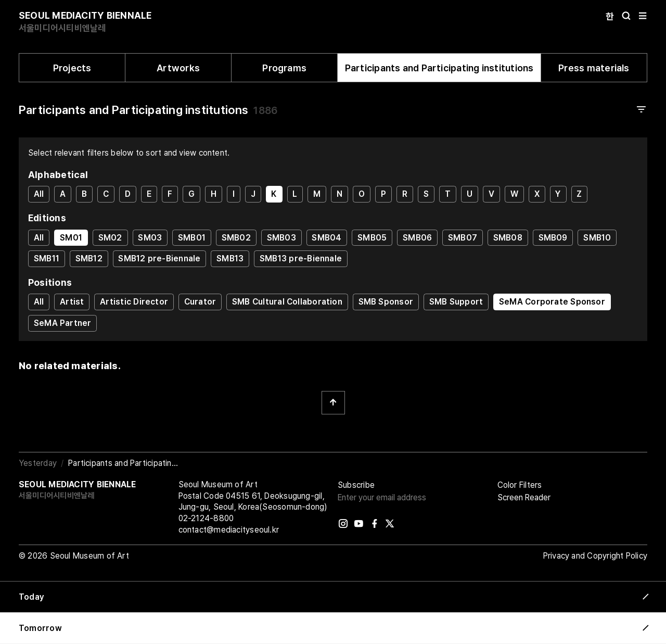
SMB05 (372, 238)
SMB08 (508, 238)
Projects (72, 68)
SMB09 (553, 238)
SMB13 (230, 258)
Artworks (178, 68)
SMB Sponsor (386, 302)
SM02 (110, 238)
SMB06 (417, 238)
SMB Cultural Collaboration (287, 302)
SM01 (71, 238)
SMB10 (597, 238)
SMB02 (236, 238)
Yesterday (38, 463)
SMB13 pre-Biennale (301, 258)
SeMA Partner (63, 323)
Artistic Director (134, 302)
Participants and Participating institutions (439, 68)
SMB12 (89, 258)
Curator (200, 302)
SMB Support (456, 302)
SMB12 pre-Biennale (159, 258)
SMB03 (281, 238)
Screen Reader (524, 497)
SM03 (150, 238)
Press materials (594, 68)
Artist (72, 302)
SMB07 (463, 238)
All (39, 194)
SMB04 (326, 238)
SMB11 (47, 258)
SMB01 (192, 238)
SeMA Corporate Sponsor (552, 302)
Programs (284, 68)
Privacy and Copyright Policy (595, 556)
